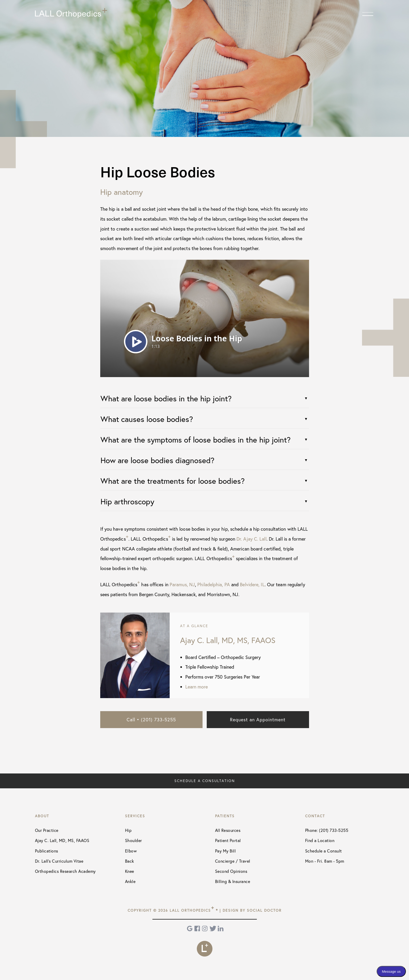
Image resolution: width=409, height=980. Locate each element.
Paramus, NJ (182, 584)
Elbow (131, 851)
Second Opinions (231, 871)
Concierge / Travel (233, 861)
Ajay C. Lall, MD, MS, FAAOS (62, 840)
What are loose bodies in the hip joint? (166, 398)
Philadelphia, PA (214, 584)
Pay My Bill (226, 851)
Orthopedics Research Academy (65, 871)
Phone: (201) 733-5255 (327, 830)
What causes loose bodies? (147, 419)
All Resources (228, 830)
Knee (130, 871)
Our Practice (47, 830)
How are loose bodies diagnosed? (157, 460)
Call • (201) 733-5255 (151, 719)
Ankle (130, 881)
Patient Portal (228, 840)
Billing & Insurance (233, 881)
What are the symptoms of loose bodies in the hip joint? (195, 440)
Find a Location (320, 840)
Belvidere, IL (252, 584)
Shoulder (134, 840)
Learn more (197, 687)
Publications (47, 851)
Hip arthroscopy (127, 501)
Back (130, 861)
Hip (128, 830)
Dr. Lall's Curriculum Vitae (59, 861)
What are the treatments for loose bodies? (173, 481)
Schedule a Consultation (205, 781)
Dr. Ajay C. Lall (251, 539)
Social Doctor (264, 910)
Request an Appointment (258, 719)
